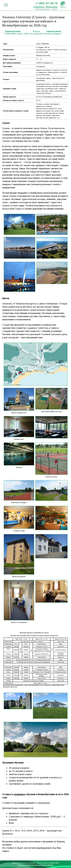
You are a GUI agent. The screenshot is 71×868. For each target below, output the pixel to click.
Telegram (38, 7)
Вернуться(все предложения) (36, 32)
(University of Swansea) (52, 32)
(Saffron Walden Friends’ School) (17, 32)
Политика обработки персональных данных (36, 865)
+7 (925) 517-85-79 (46, 3)
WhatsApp (51, 7)
